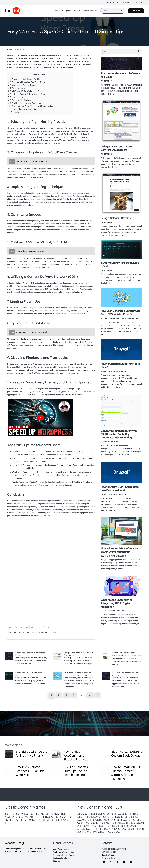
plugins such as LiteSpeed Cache (44, 199)
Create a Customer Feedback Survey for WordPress (30, 771)
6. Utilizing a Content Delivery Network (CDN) (27, 94)
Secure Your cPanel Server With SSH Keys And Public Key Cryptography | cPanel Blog (119, 435)
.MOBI (63, 814)
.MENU (107, 820)
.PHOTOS (116, 820)
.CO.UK (63, 817)
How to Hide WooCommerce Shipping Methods (76, 755)
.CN (26, 820)
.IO (127, 826)
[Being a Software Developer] (121, 194)
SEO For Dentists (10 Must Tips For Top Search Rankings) (77, 771)
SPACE (132, 820)
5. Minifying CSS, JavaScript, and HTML (25, 91)
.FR (21, 820)
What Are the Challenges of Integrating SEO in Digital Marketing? (116, 604)
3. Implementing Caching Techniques (24, 85)
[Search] (113, 11)
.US (26, 817)
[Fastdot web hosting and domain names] (13, 11)
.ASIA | (53, 814)
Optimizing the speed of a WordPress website (26, 55)
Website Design (15, 843)
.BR (57, 820)
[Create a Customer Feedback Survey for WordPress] (9, 769)
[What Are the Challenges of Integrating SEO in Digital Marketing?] (121, 587)
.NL (31, 817)
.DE (57, 817)
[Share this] (16, 628)
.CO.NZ (50, 817)
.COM (7, 814)
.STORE (88, 832)
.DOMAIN (81, 817)
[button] (117, 2)
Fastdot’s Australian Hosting (36, 475)
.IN (6, 823)
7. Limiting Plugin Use (18, 97)
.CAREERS (122, 814)
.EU (47, 814)
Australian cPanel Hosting (64, 852)
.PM (11, 820)
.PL (44, 820)
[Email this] (10, 628)
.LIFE (107, 826)
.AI (118, 823)
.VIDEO (140, 823)
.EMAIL (90, 817)
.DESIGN (131, 829)
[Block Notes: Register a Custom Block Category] (105, 754)
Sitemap (56, 861)
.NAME (8, 817)
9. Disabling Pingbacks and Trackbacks (25, 103)
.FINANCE (110, 832)
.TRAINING (133, 814)
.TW (17, 820)
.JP (48, 820)
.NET (32, 814)
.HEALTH (88, 829)
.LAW (124, 829)
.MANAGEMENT (84, 820)
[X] (111, 862)
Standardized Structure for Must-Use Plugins (31, 753)
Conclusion (14, 112)
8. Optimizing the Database (20, 100)
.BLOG (124, 823)
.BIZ (37, 814)
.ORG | (22, 817)
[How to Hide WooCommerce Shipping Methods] (57, 754)
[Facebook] (104, 862)
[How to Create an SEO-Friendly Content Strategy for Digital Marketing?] (105, 769)
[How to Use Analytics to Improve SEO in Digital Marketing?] (121, 532)
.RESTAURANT (117, 826)
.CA (30, 820)
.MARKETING (99, 832)
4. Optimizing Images (17, 88)
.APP (79, 826)
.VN (40, 820)
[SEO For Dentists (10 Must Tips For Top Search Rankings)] (57, 769)
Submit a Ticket (108, 855)
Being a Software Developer (117, 218)
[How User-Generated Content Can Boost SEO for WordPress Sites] (121, 298)
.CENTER (106, 817)
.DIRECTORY (117, 817)
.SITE (139, 820)
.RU (69, 817)
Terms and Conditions (111, 858)
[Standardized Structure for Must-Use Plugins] (9, 754)
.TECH (80, 832)
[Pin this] (32, 628)
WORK (80, 823)
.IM (7, 820)
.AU (13, 814)
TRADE (124, 820)
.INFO (15, 817)
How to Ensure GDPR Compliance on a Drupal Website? (120, 489)
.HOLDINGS (94, 814)
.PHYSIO (112, 823)
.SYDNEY (65, 820)
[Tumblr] (117, 862)
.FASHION (98, 829)
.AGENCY (116, 829)
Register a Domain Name (64, 855)
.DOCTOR (134, 826)
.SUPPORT (111, 814)
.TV (58, 814)
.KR (53, 820)
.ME (42, 814)
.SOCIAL (87, 826)
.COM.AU (20, 814)
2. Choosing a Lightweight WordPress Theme (27, 82)
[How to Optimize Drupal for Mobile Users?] (121, 350)
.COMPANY (82, 814)
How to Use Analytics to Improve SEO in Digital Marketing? (119, 550)
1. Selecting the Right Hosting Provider (24, 79)
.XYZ (118, 832)
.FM (35, 817)
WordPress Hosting (61, 849)
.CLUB (101, 826)
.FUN (87, 823)
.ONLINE (94, 823)
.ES (44, 817)
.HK (40, 817)
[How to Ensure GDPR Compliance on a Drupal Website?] (121, 473)
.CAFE (80, 829)
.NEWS (140, 829)
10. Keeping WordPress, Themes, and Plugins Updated (31, 106)
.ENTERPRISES (131, 817)
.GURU (97, 817)
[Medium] (131, 862)
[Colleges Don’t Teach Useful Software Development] (121, 121)
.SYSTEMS (97, 820)
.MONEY (103, 823)
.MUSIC (132, 823)
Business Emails (60, 858)
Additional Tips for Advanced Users (23, 109)
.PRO (94, 826)
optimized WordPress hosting (75, 140)
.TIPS (103, 814)
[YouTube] (124, 862)
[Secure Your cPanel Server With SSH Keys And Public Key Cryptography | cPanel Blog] (121, 411)
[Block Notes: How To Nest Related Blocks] (121, 250)
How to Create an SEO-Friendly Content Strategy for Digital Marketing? (127, 773)
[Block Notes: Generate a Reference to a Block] (121, 64)
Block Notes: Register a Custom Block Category (127, 753)
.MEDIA (107, 829)
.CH (35, 820)
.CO (27, 814)
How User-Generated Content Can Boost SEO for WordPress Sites (77, 674)
